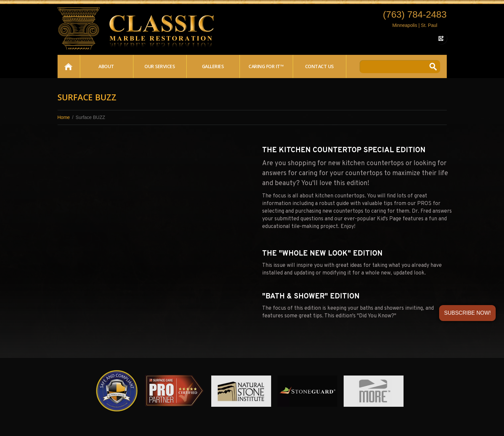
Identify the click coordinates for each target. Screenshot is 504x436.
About (106, 66)
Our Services (160, 66)
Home (69, 66)
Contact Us (319, 66)
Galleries (213, 66)
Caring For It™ (266, 66)
